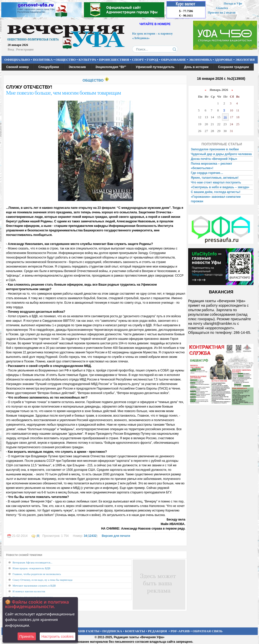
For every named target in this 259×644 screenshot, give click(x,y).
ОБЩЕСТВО (66, 60)
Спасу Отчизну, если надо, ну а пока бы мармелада (42, 580)
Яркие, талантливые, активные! (215, 178)
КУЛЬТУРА (87, 60)
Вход (11, 49)
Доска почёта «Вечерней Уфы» (214, 159)
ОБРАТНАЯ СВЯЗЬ (208, 631)
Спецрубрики (49, 67)
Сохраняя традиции (234, 67)
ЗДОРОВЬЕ (224, 60)
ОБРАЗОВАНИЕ (174, 60)
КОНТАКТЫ (135, 631)
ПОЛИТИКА (43, 60)
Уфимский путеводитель (155, 67)
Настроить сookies (58, 636)
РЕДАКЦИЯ (157, 631)
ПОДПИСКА (112, 631)
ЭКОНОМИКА (200, 60)
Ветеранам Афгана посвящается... (32, 562)
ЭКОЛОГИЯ (245, 60)
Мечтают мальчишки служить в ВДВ (34, 586)
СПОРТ (138, 60)
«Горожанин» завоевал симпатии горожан (216, 199)
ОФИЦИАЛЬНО (17, 60)
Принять (27, 636)
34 (86, 536)
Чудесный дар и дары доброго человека (221, 154)
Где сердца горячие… (207, 173)
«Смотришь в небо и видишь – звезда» (220, 187)
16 (225, 117)
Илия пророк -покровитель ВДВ (31, 568)
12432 (92, 536)
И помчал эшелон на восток (29, 591)
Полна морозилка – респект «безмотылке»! (212, 166)
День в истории (196, 67)
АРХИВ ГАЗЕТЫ (86, 631)
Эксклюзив (77, 67)
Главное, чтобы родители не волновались (37, 574)
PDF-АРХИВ (180, 631)
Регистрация (25, 49)
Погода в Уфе (233, 4)
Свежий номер (18, 67)
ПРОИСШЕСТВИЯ (114, 60)
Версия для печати (116, 536)
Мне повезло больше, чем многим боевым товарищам (63, 93)
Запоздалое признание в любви (215, 149)
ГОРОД (152, 60)
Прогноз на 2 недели (222, 13)
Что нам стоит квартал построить (216, 182)
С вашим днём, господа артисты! (216, 192)
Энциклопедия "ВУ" (111, 67)
